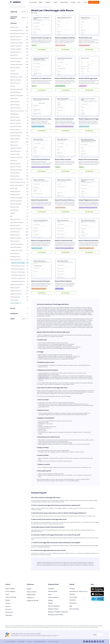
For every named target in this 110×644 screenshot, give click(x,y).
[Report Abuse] (53, 609)
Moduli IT (34, 45)
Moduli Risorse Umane (37, 248)
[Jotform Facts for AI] (78, 592)
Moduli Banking (83, 86)
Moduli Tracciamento (84, 126)
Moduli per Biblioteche (84, 45)
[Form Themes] (31, 592)
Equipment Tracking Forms (38, 126)
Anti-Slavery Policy (53, 642)
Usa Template (42, 50)
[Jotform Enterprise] (11, 597)
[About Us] (72, 589)
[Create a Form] (10, 589)
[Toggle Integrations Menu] (31, 598)
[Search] (11, 7)
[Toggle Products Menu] (8, 603)
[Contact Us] (51, 589)
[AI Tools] (9, 612)
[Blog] (71, 606)
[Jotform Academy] (53, 597)
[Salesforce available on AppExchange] (97, 599)
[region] (19, 154)
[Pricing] (7, 594)
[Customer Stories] (74, 609)
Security (29, 642)
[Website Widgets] (33, 601)
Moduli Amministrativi (60, 45)
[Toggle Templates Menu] (30, 589)
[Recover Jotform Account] (56, 615)
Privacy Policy (21, 642)
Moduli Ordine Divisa (60, 86)
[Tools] (8, 609)
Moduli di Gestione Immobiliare (39, 289)
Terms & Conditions (10, 642)
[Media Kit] (72, 594)
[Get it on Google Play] (97, 589)
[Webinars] (50, 600)
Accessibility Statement (40, 642)
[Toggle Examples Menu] (8, 600)
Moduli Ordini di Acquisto (38, 208)
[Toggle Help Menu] (50, 594)
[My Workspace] (10, 592)
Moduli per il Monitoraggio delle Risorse (52, 10)
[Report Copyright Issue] (58, 612)
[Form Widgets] (31, 595)
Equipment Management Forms (86, 248)
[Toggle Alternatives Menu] (9, 615)
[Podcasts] (50, 603)
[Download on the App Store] (97, 594)
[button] (19, 12)
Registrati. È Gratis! (94, 2)
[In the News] (73, 597)
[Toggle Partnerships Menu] (73, 603)
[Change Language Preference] (98, 635)
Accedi (85, 2)
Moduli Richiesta (59, 289)
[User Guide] (53, 592)
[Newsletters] (73, 600)
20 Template (35, 13)
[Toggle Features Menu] (8, 606)
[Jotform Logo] (15, 2)
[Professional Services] (54, 606)
